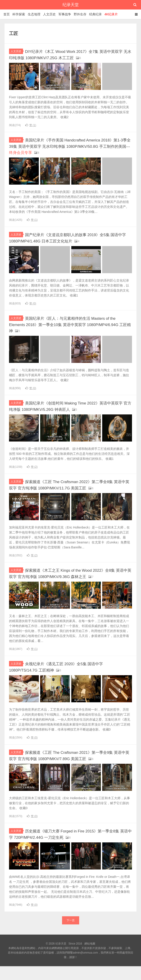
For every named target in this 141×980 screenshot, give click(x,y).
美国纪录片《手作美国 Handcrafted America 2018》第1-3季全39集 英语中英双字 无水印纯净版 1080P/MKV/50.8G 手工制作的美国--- (66, 146)
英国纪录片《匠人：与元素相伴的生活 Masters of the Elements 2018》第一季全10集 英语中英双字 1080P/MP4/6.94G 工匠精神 (69, 323)
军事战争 (65, 14)
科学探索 (19, 14)
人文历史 (49, 14)
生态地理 (34, 14)
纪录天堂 (71, 5)
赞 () (31, 125)
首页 (7, 14)
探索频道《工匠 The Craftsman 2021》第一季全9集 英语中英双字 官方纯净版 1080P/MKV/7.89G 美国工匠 (70, 767)
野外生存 (80, 14)
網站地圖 (90, 957)
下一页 (71, 934)
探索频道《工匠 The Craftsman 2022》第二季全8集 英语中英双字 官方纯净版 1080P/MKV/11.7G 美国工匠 (70, 485)
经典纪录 (95, 14)
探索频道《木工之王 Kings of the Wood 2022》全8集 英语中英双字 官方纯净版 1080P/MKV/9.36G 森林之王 (69, 579)
